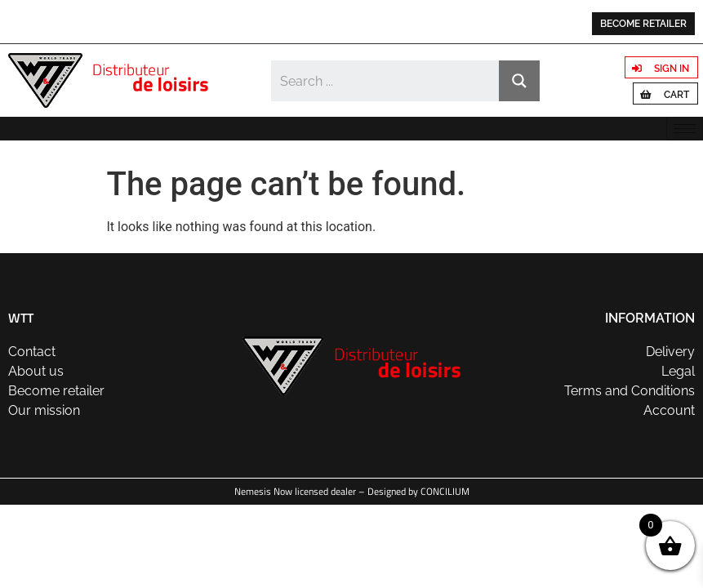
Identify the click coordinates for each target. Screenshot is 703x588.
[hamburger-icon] (685, 129)
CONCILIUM (445, 491)
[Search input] (386, 81)
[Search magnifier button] (519, 81)
